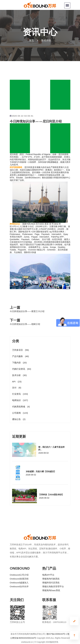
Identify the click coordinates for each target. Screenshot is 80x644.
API (17, 382)
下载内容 (19, 363)
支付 (17, 388)
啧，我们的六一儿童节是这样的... (51, 448)
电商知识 (20, 400)
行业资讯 (20, 394)
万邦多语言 (21, 350)
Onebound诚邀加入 (19, 583)
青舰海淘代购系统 (51, 579)
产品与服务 (21, 356)
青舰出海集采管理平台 (53, 586)
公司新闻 (20, 413)
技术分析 (19, 375)
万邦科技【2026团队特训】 (51, 494)
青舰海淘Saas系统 (51, 590)
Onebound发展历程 (19, 579)
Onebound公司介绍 (19, 575)
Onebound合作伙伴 (19, 586)
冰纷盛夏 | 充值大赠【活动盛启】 (41, 471)
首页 (32, 40)
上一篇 (15, 307)
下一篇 (15, 320)
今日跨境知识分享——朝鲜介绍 (25, 324)
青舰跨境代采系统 (51, 583)
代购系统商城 (21, 407)
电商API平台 (48, 575)
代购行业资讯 (22, 369)
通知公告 (19, 419)
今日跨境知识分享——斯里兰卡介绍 (27, 311)
